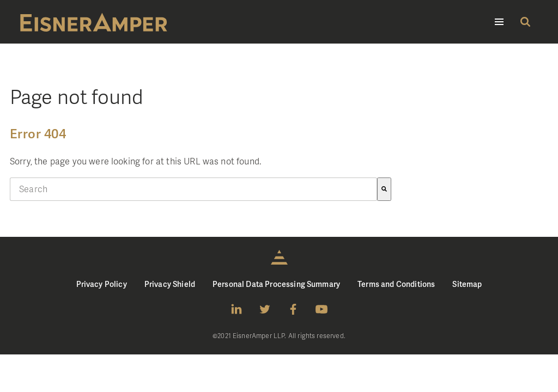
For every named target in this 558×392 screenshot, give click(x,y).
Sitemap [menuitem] (467, 284)
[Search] (384, 189)
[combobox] (193, 189)
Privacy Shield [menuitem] (170, 284)
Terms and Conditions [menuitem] (396, 284)
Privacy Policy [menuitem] (102, 284)
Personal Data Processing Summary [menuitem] (276, 284)
